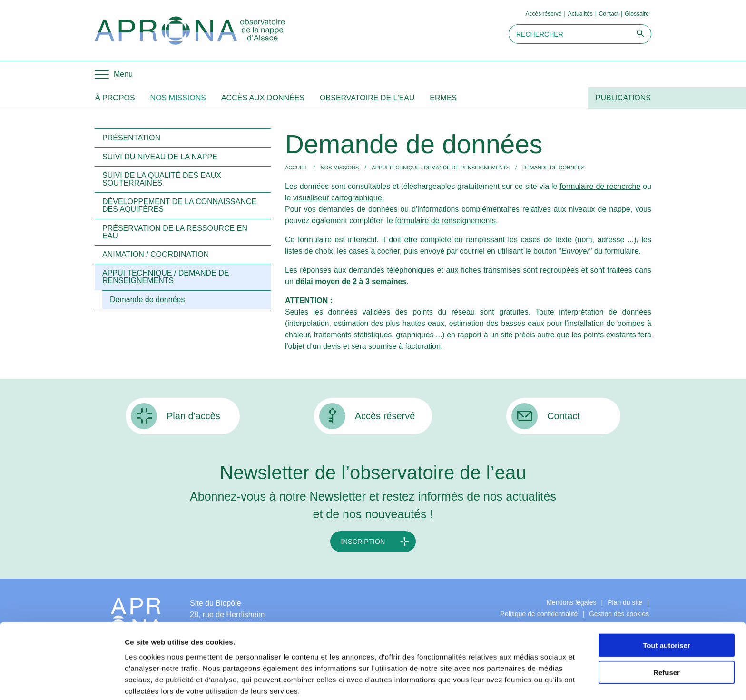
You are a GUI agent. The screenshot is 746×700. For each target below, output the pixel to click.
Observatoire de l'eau (367, 98)
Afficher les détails (524, 681)
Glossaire (637, 14)
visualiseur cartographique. (339, 198)
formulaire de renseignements (445, 221)
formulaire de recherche (600, 186)
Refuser (667, 632)
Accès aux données (263, 98)
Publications (623, 98)
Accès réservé (544, 14)
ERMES (443, 98)
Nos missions (178, 98)
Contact (609, 14)
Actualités (580, 14)
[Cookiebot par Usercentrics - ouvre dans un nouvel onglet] (62, 681)
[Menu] (114, 74)
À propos (115, 98)
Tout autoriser (667, 605)
